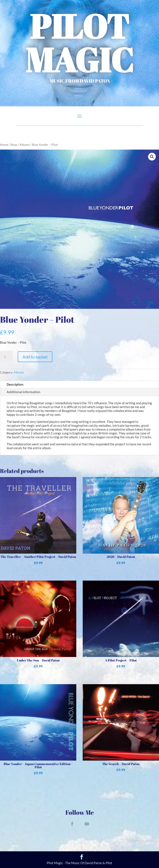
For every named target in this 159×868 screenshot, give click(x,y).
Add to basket (35, 357)
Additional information (24, 392)
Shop (14, 145)
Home (4, 145)
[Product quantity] (6, 357)
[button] (152, 157)
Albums (25, 145)
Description (15, 384)
